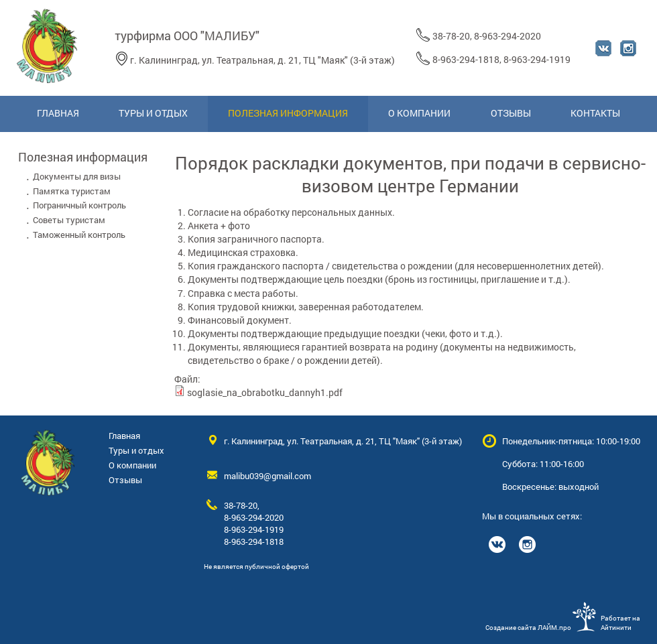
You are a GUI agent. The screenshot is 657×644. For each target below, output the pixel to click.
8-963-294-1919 (537, 59)
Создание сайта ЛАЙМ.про (528, 627)
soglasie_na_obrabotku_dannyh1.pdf (265, 392)
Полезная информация (83, 157)
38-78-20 (451, 36)
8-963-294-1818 (466, 59)
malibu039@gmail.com (267, 476)
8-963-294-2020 (507, 36)
